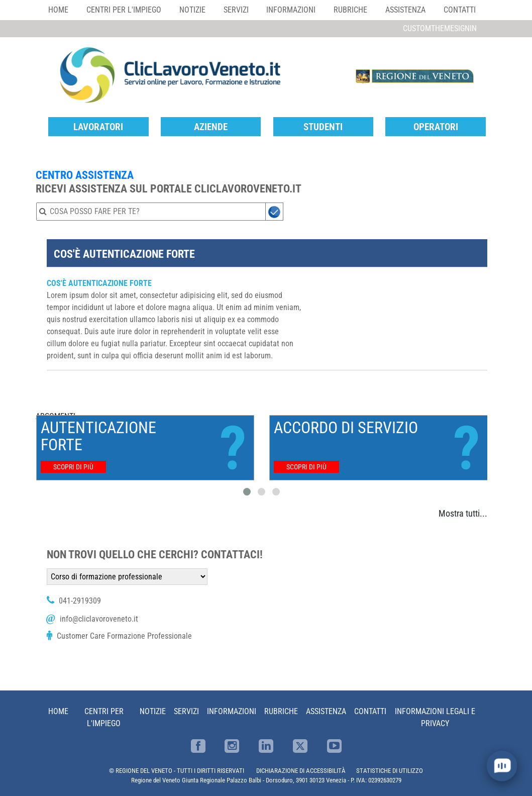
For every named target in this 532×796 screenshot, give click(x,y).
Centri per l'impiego (124, 10)
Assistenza (405, 10)
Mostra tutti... (463, 513)
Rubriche (350, 10)
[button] (247, 492)
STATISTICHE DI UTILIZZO (390, 771)
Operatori (436, 127)
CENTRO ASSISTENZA (85, 175)
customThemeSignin (440, 28)
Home (58, 10)
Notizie (192, 10)
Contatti (460, 10)
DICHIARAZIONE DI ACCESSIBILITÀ (301, 771)
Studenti (323, 127)
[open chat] (502, 766)
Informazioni (291, 10)
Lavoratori (98, 127)
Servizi (236, 10)
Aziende (211, 127)
